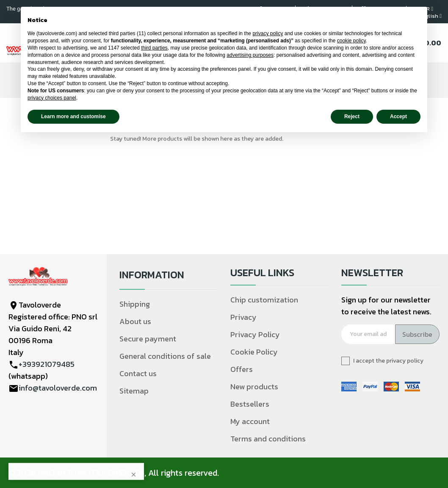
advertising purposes (250, 55)
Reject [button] (352, 116)
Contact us (138, 373)
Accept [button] (398, 116)
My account (250, 421)
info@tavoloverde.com (58, 388)
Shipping (135, 304)
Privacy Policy (255, 334)
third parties (154, 48)
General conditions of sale (165, 356)
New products (254, 387)
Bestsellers (250, 404)
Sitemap (134, 391)
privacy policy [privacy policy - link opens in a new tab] (268, 33)
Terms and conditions (268, 439)
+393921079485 (47, 364)
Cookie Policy (254, 352)
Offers (242, 369)
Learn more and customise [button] (73, 116)
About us (135, 321)
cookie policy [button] (351, 41)
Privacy (243, 317)
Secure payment (148, 339)
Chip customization (264, 300)
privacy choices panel (52, 98)
